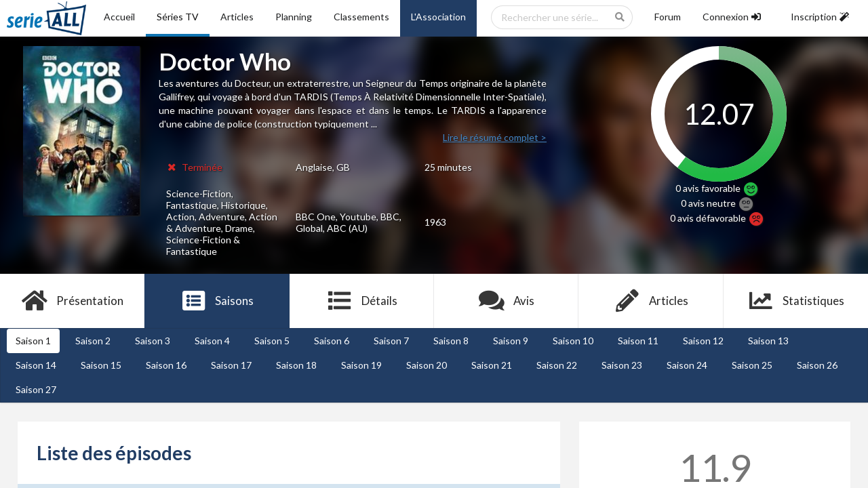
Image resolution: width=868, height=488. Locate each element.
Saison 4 (212, 341)
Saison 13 (768, 341)
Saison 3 (153, 341)
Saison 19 (361, 365)
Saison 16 (166, 365)
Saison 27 (36, 389)
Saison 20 (427, 365)
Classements (361, 17)
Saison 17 (231, 365)
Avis (506, 301)
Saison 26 (817, 365)
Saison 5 (272, 341)
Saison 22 (557, 365)
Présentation (72, 301)
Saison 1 (33, 341)
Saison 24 (687, 365)
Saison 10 (573, 341)
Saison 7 (391, 341)
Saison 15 (101, 365)
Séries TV (178, 17)
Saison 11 (638, 341)
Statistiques (796, 301)
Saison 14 (36, 365)
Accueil (119, 17)
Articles (237, 17)
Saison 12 (703, 341)
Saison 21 (492, 365)
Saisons (217, 301)
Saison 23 (622, 365)
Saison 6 (332, 341)
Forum (668, 17)
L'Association (438, 17)
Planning (294, 17)
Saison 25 (752, 365)
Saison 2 (93, 341)
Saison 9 (511, 341)
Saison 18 (296, 365)
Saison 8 (451, 341)
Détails (362, 301)
